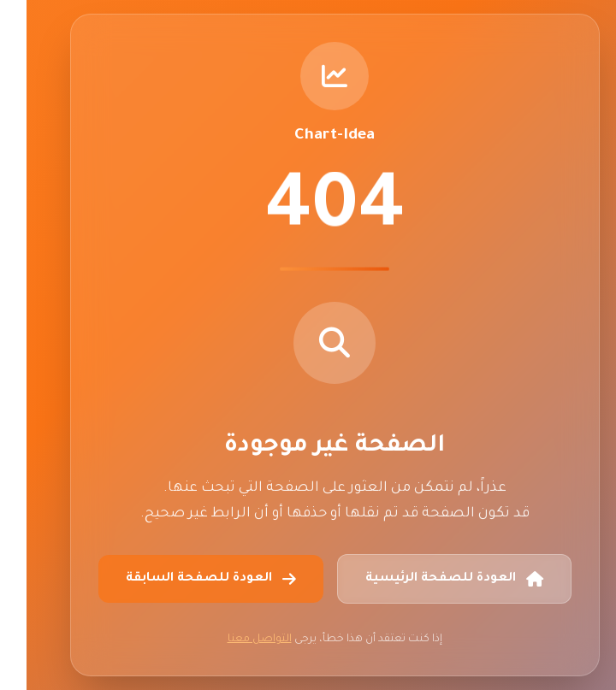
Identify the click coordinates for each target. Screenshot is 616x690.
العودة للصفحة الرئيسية (428, 579)
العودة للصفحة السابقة (184, 579)
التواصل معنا (233, 640)
